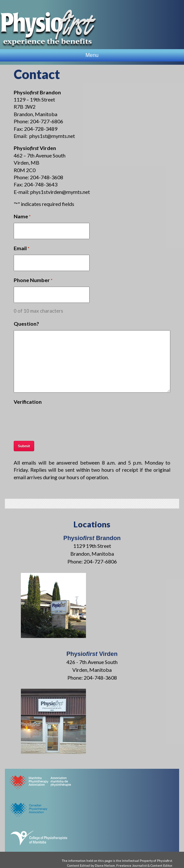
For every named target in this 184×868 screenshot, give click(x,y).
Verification (28, 402)
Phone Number (33, 280)
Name (22, 217)
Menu (92, 55)
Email (21, 249)
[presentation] (63, 421)
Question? (26, 324)
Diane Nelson (105, 865)
